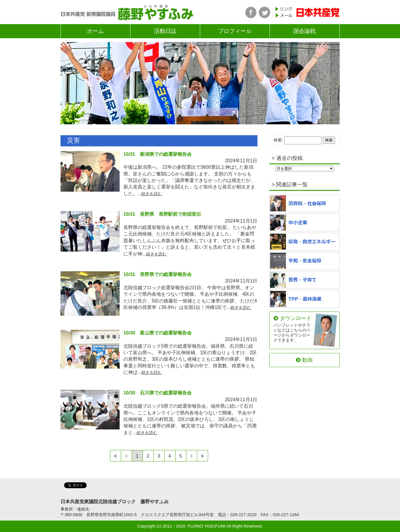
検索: (278, 140)
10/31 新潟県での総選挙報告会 (158, 154)
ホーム (95, 31)
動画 (304, 360)
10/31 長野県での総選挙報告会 (158, 274)
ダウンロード (293, 329)
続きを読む (152, 194)
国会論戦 (304, 31)
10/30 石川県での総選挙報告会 (158, 393)
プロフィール (235, 31)
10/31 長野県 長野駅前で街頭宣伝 (162, 214)
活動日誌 (165, 31)
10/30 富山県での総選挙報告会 (158, 333)
